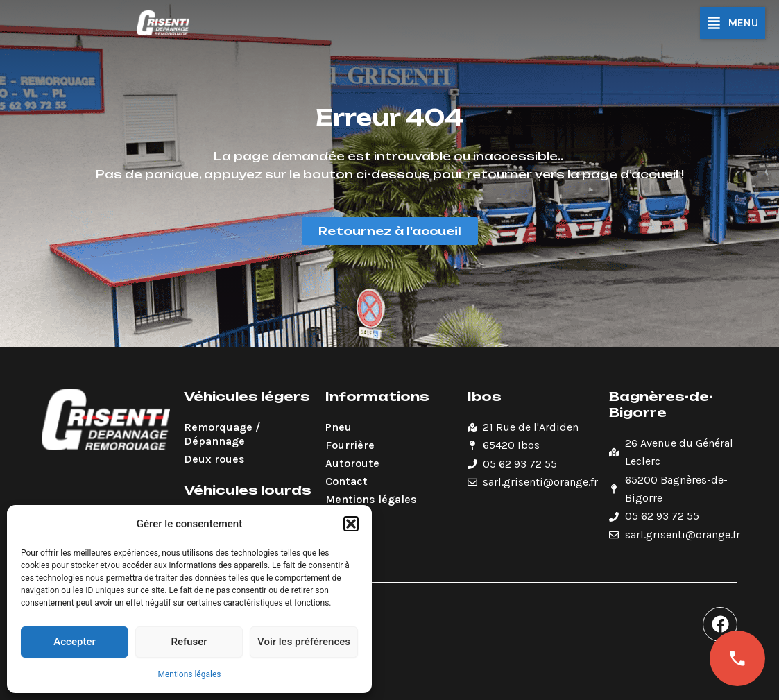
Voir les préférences (304, 642)
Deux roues (214, 459)
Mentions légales (190, 674)
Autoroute (352, 463)
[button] (351, 524)
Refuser (189, 642)
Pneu (339, 427)
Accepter (74, 642)
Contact (346, 481)
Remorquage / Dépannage (222, 434)
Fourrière (350, 445)
